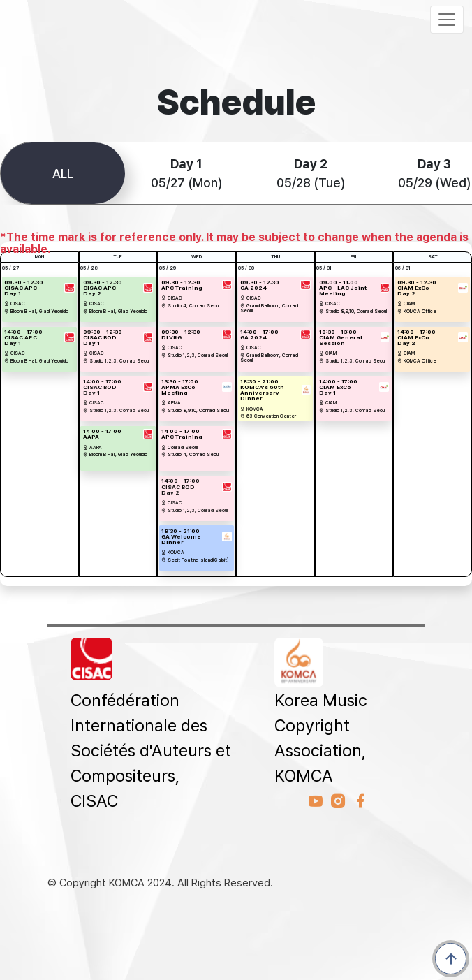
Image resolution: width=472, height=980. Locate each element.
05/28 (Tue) (311, 173)
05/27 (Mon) (186, 173)
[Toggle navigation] (447, 20)
